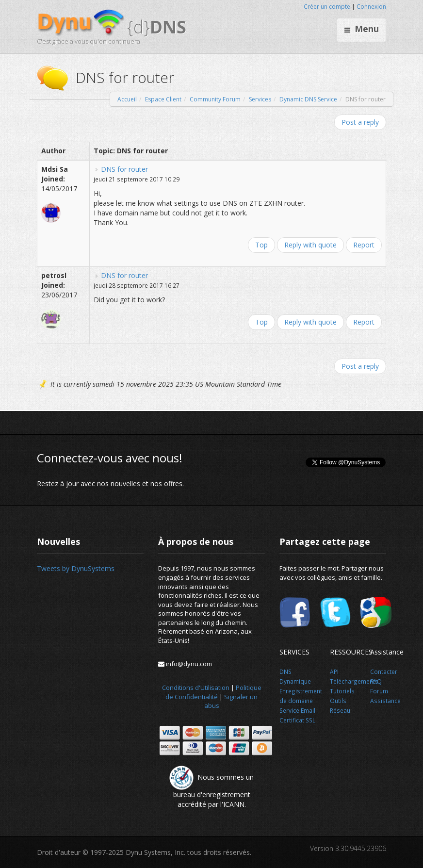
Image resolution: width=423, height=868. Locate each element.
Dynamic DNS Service (308, 99)
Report (364, 245)
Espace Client (163, 99)
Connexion (371, 7)
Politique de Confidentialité (213, 692)
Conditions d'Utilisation (196, 688)
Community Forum (215, 99)
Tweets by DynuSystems (76, 568)
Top (261, 245)
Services (260, 99)
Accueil (127, 99)
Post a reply (360, 122)
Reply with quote (310, 245)
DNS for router (124, 169)
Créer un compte (327, 7)
